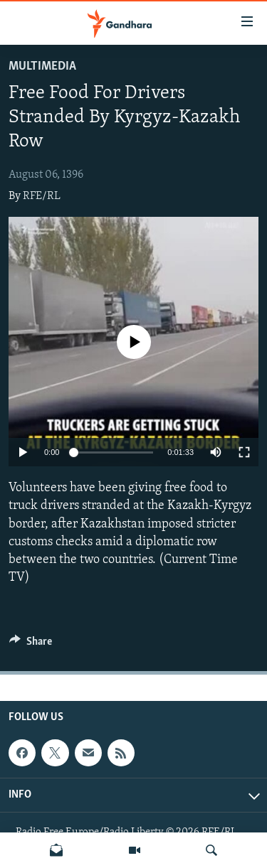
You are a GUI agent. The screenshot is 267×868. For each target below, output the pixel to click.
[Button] (31, 645)
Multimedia (42, 66)
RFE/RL (42, 196)
